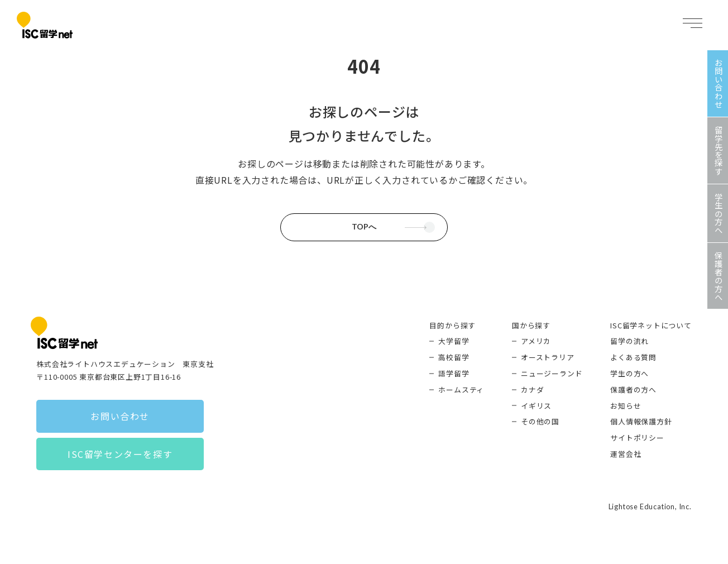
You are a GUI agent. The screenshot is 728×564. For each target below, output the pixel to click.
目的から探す (452, 325)
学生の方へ (629, 373)
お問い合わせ (120, 416)
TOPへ (364, 227)
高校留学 (454, 357)
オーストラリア (548, 357)
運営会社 (626, 454)
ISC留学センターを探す (120, 454)
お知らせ (626, 406)
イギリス (536, 406)
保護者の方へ (633, 389)
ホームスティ (461, 389)
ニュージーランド (552, 373)
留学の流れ (629, 341)
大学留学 (454, 341)
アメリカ (536, 341)
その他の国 (540, 421)
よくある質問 (633, 357)
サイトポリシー (637, 438)
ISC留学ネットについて (651, 325)
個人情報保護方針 (641, 421)
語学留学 (454, 373)
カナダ (532, 389)
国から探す (531, 325)
